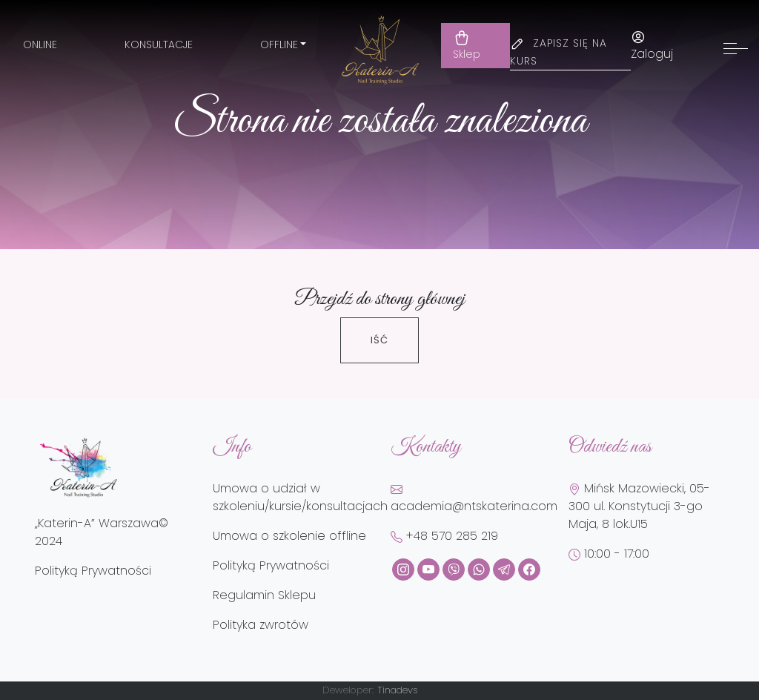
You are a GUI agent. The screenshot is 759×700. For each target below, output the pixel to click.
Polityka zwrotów (261, 625)
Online (40, 44)
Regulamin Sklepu (264, 595)
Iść (379, 340)
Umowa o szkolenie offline (289, 536)
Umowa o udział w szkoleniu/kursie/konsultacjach (300, 497)
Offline (279, 44)
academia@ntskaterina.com (474, 499)
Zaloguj (652, 46)
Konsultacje (159, 44)
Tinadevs (398, 690)
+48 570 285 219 (444, 536)
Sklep (467, 45)
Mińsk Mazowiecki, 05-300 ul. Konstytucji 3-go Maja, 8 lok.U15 (639, 506)
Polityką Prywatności (93, 571)
